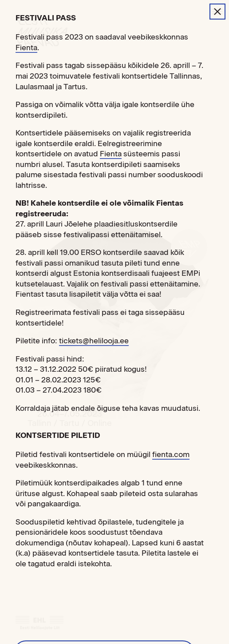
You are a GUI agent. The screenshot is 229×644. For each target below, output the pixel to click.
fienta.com (171, 454)
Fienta (26, 48)
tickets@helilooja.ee (94, 341)
